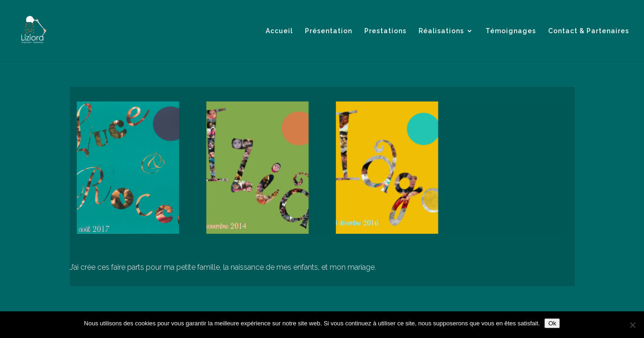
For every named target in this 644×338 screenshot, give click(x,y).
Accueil (279, 31)
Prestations (385, 31)
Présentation (329, 31)
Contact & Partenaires (589, 31)
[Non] (632, 325)
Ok (552, 323)
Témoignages (511, 31)
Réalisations (441, 31)
